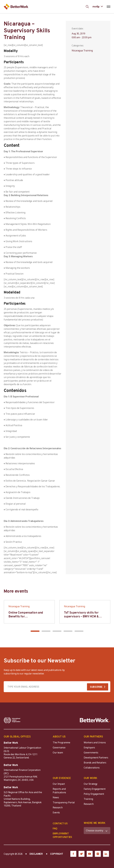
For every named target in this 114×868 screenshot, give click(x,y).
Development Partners (96, 758)
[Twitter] (81, 854)
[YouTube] (90, 854)
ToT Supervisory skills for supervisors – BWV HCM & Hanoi (81, 617)
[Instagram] (98, 854)
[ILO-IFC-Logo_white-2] (12, 720)
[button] (35, 631)
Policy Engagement (94, 794)
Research (58, 807)
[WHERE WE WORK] (97, 831)
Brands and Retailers (95, 763)
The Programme (61, 742)
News (56, 797)
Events (56, 812)
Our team (58, 753)
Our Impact (59, 784)
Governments (91, 753)
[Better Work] (95, 720)
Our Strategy (91, 784)
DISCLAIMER (36, 854)
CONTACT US (60, 823)
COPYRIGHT (57, 854)
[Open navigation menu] (108, 7)
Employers (89, 748)
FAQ (55, 828)
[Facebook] (73, 854)
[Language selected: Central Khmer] (98, 7)
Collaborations (92, 768)
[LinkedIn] (106, 854)
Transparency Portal (64, 802)
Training (88, 799)
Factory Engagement (95, 789)
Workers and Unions (95, 742)
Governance (59, 748)
